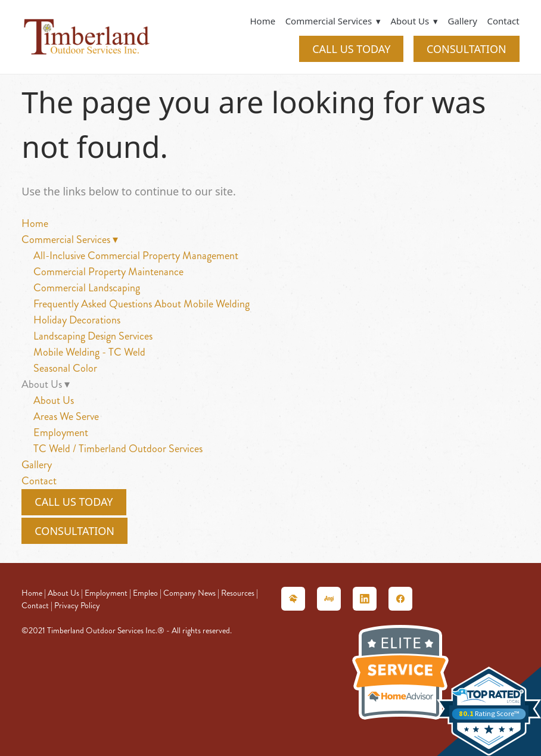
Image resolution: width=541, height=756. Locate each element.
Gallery (463, 21)
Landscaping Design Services (93, 336)
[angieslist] (329, 599)
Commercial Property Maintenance (108, 272)
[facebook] (400, 599)
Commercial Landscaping (87, 288)
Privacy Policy (77, 606)
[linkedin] (365, 599)
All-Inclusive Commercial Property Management (136, 256)
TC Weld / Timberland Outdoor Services (118, 449)
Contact (503, 21)
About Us (54, 400)
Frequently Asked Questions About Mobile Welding (142, 304)
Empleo (145, 593)
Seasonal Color (65, 368)
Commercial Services (333, 21)
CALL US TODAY (351, 49)
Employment (61, 433)
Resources (238, 593)
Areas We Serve (66, 416)
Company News (189, 593)
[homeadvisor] (293, 599)
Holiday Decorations (77, 320)
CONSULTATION (467, 49)
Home (262, 21)
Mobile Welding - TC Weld (89, 352)
